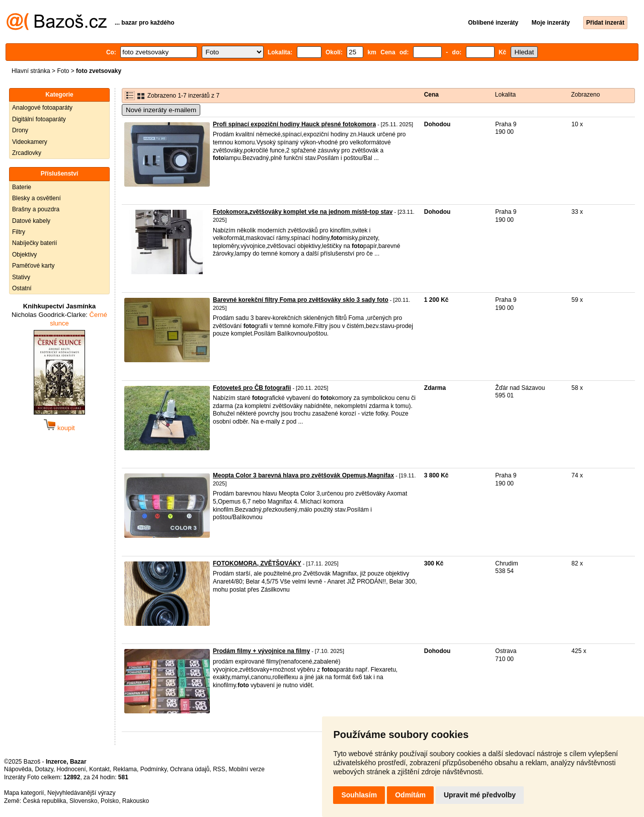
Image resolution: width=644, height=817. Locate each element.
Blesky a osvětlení (36, 198)
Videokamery (30, 142)
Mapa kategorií (24, 793)
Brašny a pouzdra (36, 209)
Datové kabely (31, 221)
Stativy (21, 277)
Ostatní (22, 288)
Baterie (22, 187)
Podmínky (153, 769)
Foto (63, 71)
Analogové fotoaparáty (42, 108)
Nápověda (18, 769)
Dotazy (44, 769)
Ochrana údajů (190, 769)
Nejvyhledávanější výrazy (81, 793)
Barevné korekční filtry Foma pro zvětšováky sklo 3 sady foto (301, 300)
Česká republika (44, 801)
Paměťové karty (33, 266)
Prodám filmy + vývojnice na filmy (261, 651)
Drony (20, 130)
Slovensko (83, 801)
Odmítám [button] (410, 795)
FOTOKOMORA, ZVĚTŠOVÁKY (257, 563)
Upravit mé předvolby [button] (480, 795)
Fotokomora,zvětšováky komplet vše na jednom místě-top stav (303, 212)
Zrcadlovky (27, 153)
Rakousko (136, 801)
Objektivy (24, 255)
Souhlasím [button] (359, 795)
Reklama (125, 769)
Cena (431, 95)
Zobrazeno (585, 95)
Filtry (19, 232)
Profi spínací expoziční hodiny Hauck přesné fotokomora (294, 124)
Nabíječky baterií (34, 243)
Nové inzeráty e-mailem (161, 110)
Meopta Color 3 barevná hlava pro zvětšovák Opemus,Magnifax (303, 475)
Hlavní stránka (31, 71)
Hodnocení (71, 769)
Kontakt (99, 769)
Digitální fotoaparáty (39, 119)
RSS (219, 769)
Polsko (110, 801)
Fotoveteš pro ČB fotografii (252, 388)
